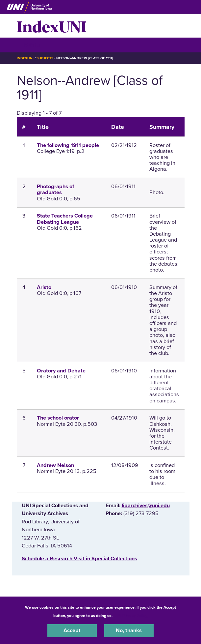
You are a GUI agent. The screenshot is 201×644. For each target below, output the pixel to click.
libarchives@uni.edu (146, 506)
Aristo (44, 287)
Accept (72, 630)
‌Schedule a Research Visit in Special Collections (79, 559)
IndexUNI (52, 26)
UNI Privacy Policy (131, 616)
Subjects (45, 58)
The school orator (58, 418)
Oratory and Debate (61, 371)
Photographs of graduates (55, 190)
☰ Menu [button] (28, 45)
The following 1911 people (68, 145)
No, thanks (129, 630)
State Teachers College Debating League (65, 219)
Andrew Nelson (55, 465)
